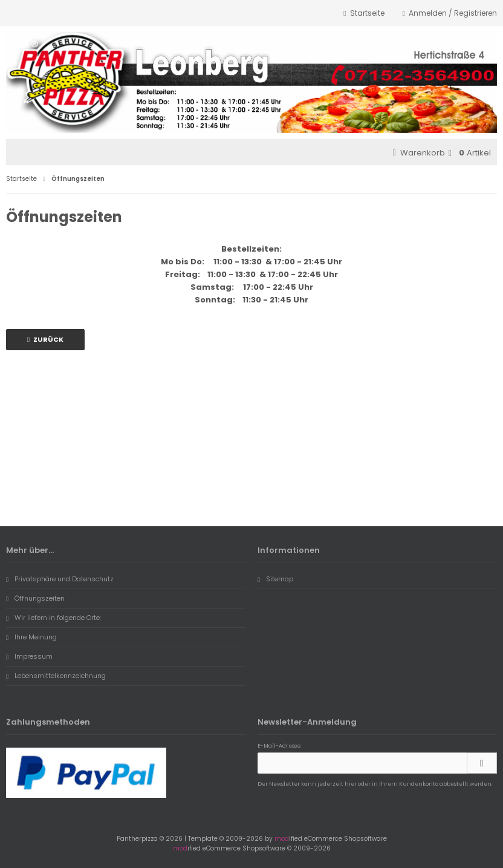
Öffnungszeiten (35, 598)
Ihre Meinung (31, 637)
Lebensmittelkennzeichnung (56, 676)
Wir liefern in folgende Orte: (54, 618)
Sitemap (275, 579)
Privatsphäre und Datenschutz (60, 579)
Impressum (29, 656)
